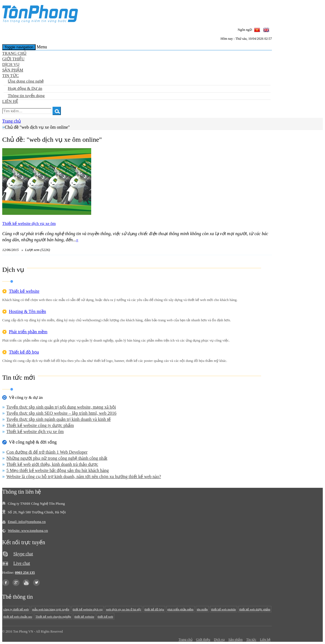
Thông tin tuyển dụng (26, 96)
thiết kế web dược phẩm (255, 609)
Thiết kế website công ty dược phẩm (40, 425)
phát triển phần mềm (180, 609)
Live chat (22, 563)
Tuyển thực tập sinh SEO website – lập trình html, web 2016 (61, 413)
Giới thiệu (13, 59)
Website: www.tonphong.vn (28, 530)
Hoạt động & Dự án (25, 88)
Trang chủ (14, 53)
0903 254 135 (25, 572)
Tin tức (11, 76)
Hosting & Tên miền (28, 311)
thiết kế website (84, 616)
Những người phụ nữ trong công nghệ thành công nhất (57, 458)
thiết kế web (105, 616)
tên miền (202, 609)
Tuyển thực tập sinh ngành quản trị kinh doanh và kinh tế (59, 419)
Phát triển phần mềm (28, 332)
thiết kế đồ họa (154, 609)
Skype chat (23, 554)
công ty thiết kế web (16, 609)
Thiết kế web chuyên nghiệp (53, 616)
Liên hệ (10, 101)
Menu (42, 47)
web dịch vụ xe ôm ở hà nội (123, 609)
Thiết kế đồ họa (24, 352)
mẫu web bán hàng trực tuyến (51, 609)
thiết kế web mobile (223, 609)
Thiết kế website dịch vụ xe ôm (29, 223)
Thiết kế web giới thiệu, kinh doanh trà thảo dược (52, 464)
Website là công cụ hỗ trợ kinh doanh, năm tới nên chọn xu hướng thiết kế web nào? (84, 477)
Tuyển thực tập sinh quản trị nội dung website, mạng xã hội (61, 407)
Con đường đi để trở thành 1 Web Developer (47, 452)
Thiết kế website (24, 291)
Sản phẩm (13, 70)
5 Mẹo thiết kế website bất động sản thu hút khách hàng (58, 470)
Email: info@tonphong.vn (27, 522)
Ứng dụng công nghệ (26, 81)
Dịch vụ (11, 64)
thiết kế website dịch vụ (88, 609)
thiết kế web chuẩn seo (18, 616)
